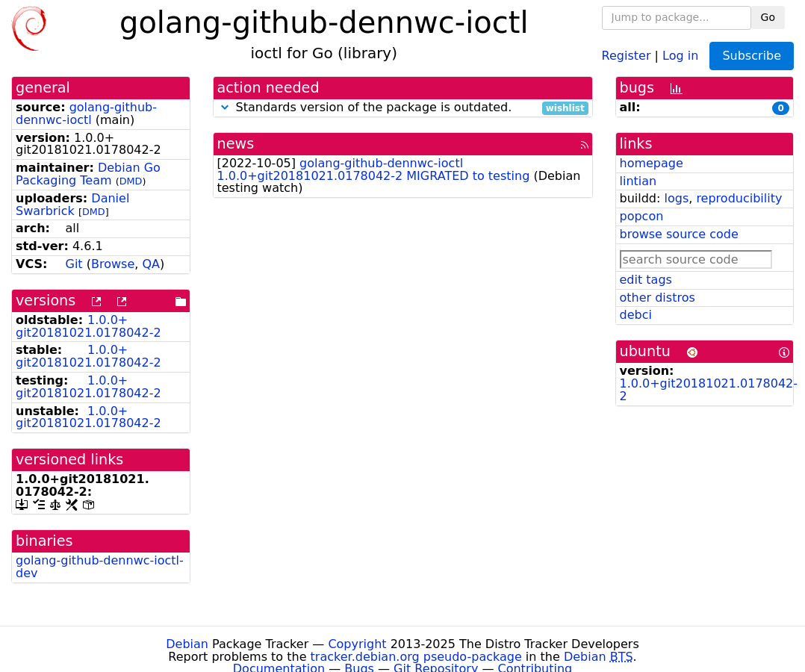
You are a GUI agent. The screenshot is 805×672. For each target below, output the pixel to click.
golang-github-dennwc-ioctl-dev (100, 567)
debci (636, 315)
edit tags (646, 280)
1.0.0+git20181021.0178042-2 (88, 326)
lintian (638, 181)
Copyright (357, 644)
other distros (658, 298)
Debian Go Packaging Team (88, 174)
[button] (225, 107)
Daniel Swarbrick (72, 205)
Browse (113, 264)
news (236, 144)
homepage (652, 163)
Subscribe (752, 56)
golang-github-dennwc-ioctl (86, 113)
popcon (642, 216)
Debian (187, 644)
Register (627, 55)
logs (676, 198)
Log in (680, 55)
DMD (131, 181)
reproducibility (739, 198)
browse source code (679, 234)
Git (74, 264)
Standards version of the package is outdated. (403, 108)
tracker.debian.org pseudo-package (416, 657)
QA (151, 264)
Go (768, 17)
